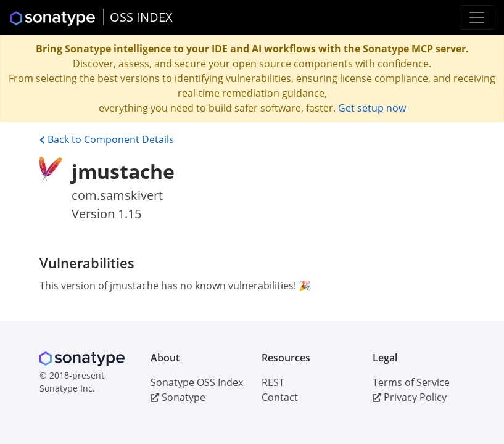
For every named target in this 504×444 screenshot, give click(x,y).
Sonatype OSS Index (197, 382)
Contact (280, 397)
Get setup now (372, 108)
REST (273, 382)
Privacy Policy (410, 397)
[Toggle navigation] (477, 17)
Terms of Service (411, 382)
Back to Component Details (107, 139)
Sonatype (178, 397)
